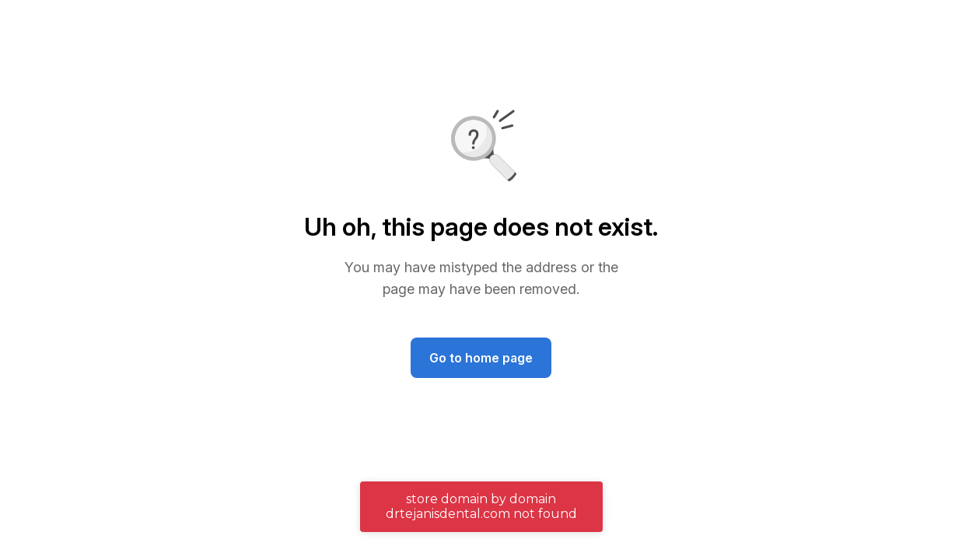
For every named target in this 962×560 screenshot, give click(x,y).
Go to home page (481, 358)
